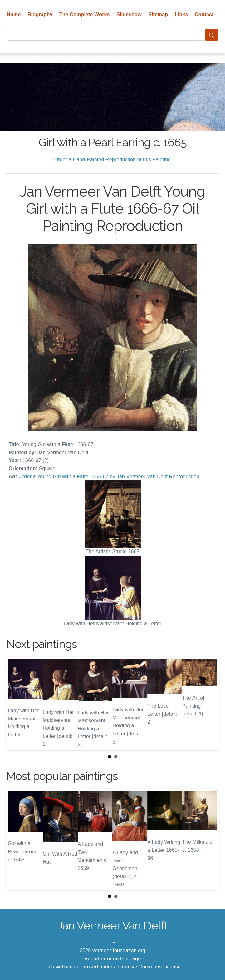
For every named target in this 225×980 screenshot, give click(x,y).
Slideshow (129, 15)
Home (14, 15)
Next (209, 704)
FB (112, 943)
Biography (40, 15)
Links (181, 15)
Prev (16, 704)
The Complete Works (85, 15)
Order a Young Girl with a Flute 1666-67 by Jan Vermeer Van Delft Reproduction (109, 477)
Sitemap (158, 15)
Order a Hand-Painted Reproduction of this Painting (113, 160)
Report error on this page (113, 959)
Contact (204, 15)
